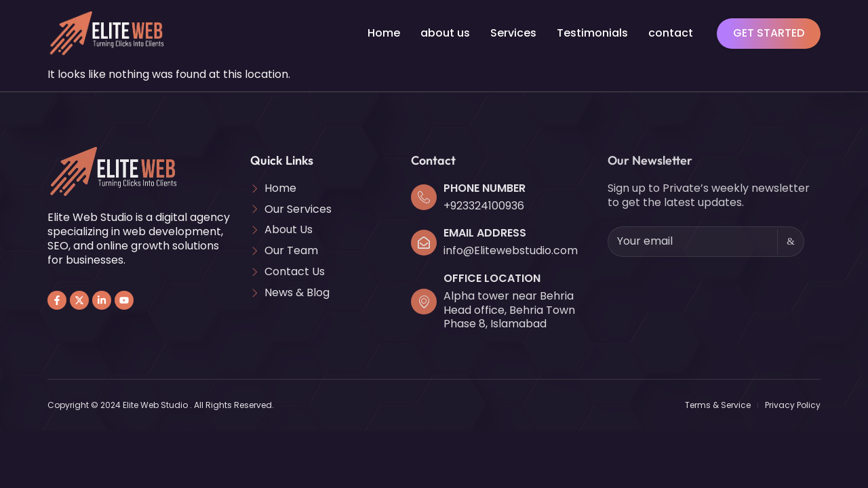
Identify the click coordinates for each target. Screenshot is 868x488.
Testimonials (592, 33)
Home (384, 33)
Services (513, 33)
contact (671, 33)
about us (445, 33)
